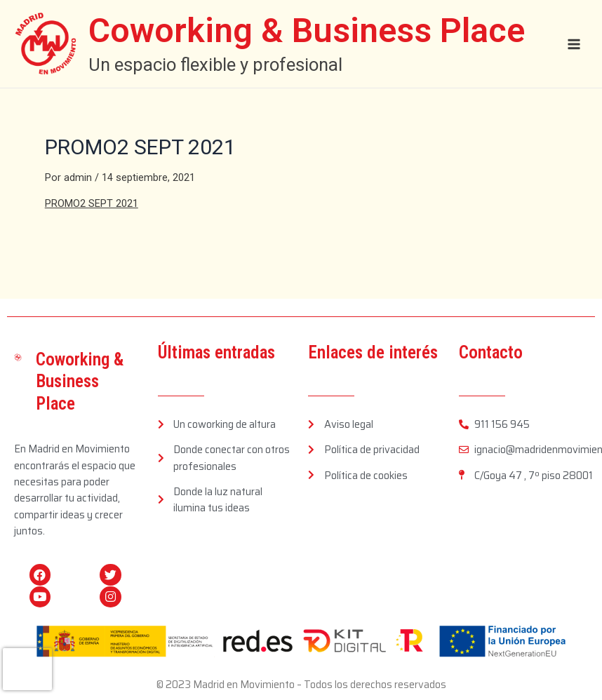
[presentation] (27, 669)
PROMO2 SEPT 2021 (92, 203)
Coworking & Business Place (309, 31)
